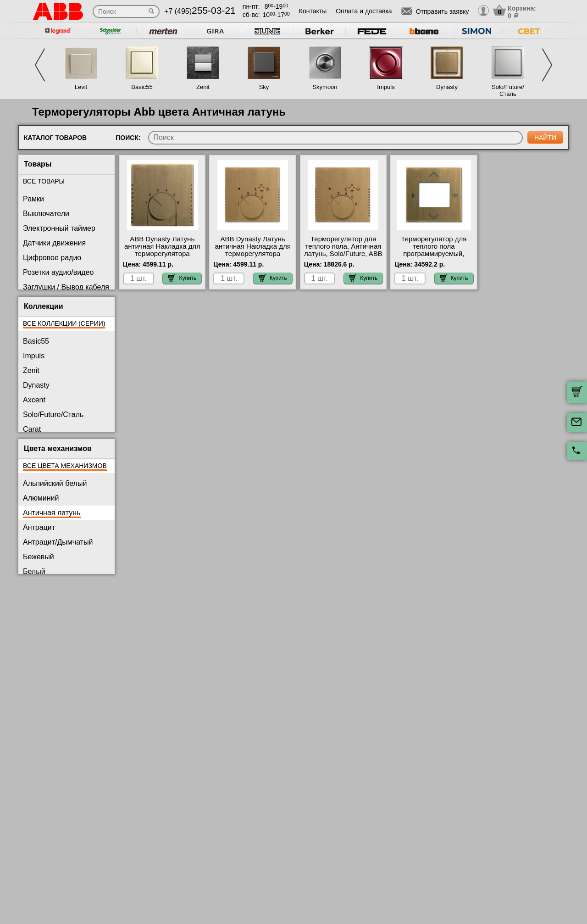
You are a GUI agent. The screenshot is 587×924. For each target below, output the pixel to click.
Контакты (313, 11)
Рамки (33, 199)
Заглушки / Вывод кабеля (66, 287)
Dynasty (447, 87)
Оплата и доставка (364, 11)
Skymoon (325, 87)
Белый (34, 571)
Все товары (44, 181)
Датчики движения (54, 243)
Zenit (203, 87)
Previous (40, 65)
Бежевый (39, 557)
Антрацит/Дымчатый (58, 542)
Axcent (34, 400)
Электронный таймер (59, 228)
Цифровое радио (52, 258)
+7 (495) (200, 11)
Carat (32, 429)
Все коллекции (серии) (64, 323)
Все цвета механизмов (65, 466)
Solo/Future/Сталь (508, 90)
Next (547, 65)
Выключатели (46, 214)
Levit (81, 87)
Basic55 (142, 87)
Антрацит (39, 527)
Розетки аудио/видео (58, 272)
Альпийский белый (55, 483)
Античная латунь (52, 513)
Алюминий (41, 498)
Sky (264, 87)
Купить (182, 278)
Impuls (386, 87)
